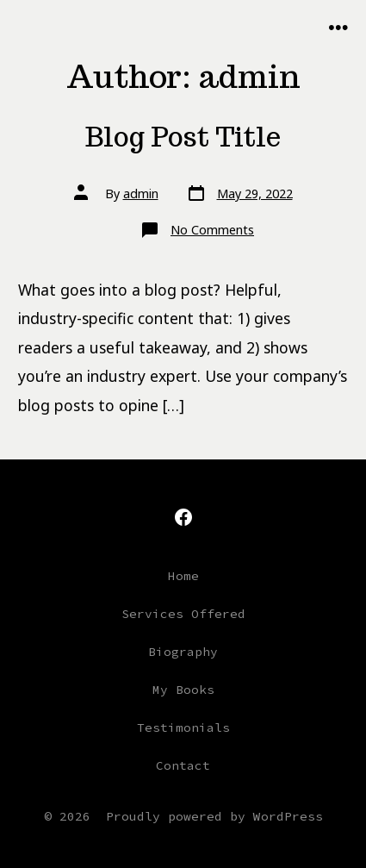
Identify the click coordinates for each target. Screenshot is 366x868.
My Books (183, 690)
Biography (183, 652)
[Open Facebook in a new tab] (183, 517)
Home (183, 576)
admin (141, 194)
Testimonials (183, 727)
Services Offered (183, 614)
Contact (183, 765)
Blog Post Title (183, 137)
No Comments (212, 230)
